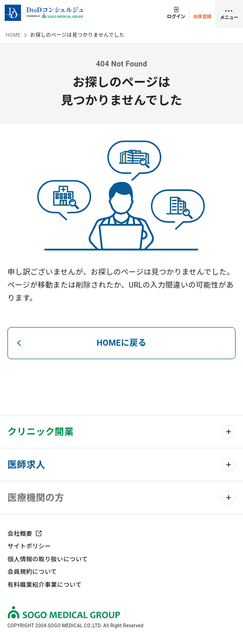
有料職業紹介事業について (44, 585)
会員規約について (32, 572)
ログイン (176, 16)
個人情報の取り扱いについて (48, 559)
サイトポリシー (29, 546)
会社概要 (20, 534)
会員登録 (202, 16)
